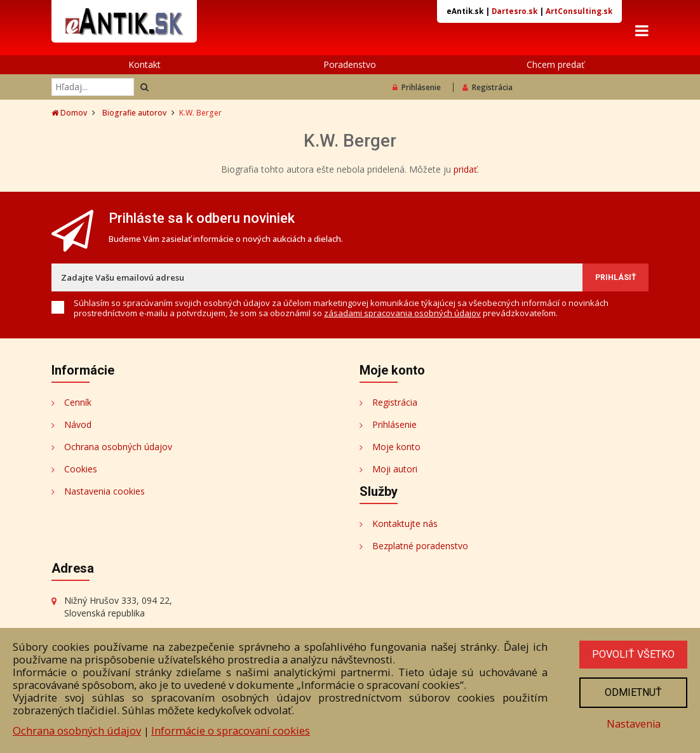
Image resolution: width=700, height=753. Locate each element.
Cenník (78, 403)
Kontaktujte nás (405, 525)
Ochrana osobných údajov (118, 448)
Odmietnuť (632, 691)
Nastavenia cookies (104, 492)
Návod (78, 426)
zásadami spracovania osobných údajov (402, 314)
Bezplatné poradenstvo (420, 547)
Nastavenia (632, 723)
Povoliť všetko (632, 652)
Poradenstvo (350, 66)
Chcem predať (555, 66)
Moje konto (396, 448)
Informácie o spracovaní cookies (231, 728)
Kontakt (145, 66)
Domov (69, 115)
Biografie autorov (134, 115)
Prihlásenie (417, 89)
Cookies (81, 470)
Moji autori (395, 470)
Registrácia (488, 89)
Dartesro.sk (515, 11)
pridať (465, 171)
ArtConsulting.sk (579, 11)
